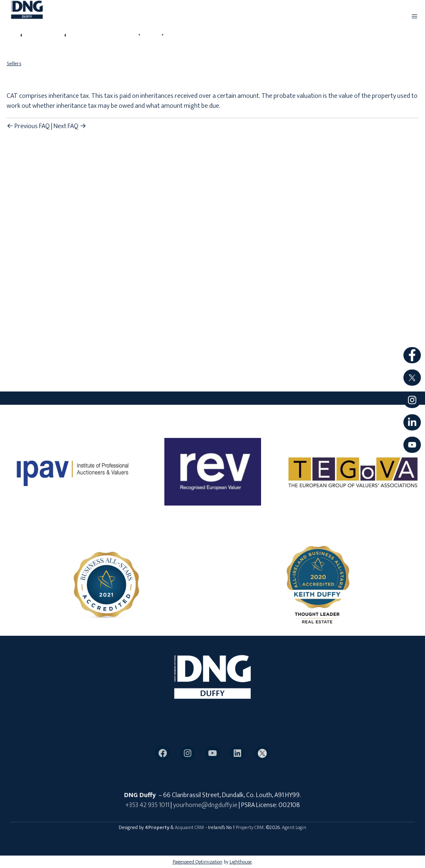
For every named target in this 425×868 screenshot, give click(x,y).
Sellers (14, 63)
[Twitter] (262, 753)
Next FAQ (70, 126)
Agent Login (294, 827)
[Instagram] (188, 753)
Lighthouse (241, 862)
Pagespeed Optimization (198, 862)
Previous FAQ (28, 126)
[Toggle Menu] (415, 17)
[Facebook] (163, 753)
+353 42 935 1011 (147, 805)
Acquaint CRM (189, 827)
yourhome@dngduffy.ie (205, 805)
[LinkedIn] (237, 753)
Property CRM (250, 827)
